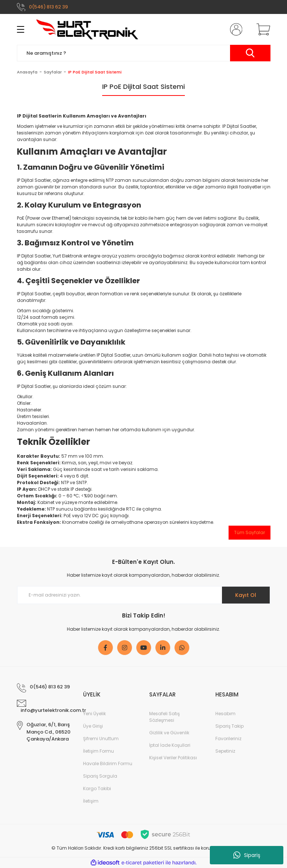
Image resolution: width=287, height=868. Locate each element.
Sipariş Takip (229, 726)
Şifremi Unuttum (101, 739)
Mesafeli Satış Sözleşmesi (164, 717)
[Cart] (262, 29)
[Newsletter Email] (144, 595)
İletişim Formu (98, 751)
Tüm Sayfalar (250, 532)
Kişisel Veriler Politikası (173, 758)
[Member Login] (234, 29)
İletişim (91, 801)
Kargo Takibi (97, 788)
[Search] (144, 53)
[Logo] (87, 29)
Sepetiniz (225, 751)
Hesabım (225, 714)
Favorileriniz (228, 739)
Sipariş (247, 855)
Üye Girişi (93, 726)
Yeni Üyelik (94, 714)
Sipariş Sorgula (100, 776)
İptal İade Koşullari (170, 745)
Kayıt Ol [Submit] (246, 595)
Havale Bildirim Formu (108, 763)
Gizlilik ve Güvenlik (169, 733)
